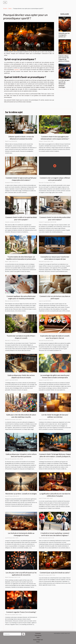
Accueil (5, 8)
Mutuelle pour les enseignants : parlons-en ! (64, 35)
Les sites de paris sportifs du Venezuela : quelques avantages (64, 84)
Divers (10, 8)
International (38, 635)
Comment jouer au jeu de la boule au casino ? (55, 573)
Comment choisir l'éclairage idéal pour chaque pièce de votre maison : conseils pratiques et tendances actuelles (55, 456)
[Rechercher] (12, 634)
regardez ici (17, 70)
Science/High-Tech (38, 640)
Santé (38, 637)
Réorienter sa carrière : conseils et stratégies (21, 494)
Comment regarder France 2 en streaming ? (21, 612)
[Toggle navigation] (5, 2)
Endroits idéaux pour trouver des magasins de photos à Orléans (64, 58)
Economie (38, 633)
